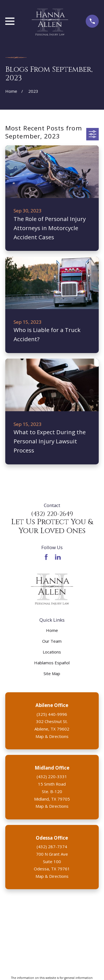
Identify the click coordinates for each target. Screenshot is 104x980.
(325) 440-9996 (52, 714)
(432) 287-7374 (52, 847)
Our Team (52, 641)
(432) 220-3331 (52, 776)
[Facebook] (46, 557)
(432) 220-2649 (52, 514)
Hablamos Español (52, 663)
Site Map (52, 673)
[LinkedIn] (58, 557)
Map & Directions (52, 736)
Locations (52, 652)
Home (52, 630)
